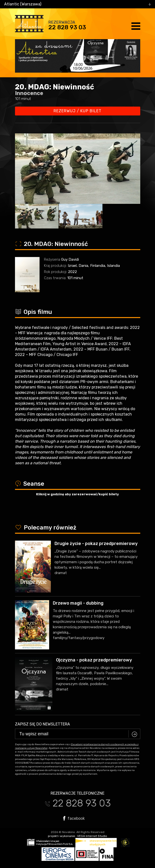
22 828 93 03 (67, 27)
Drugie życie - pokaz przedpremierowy (96, 544)
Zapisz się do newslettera (42, 724)
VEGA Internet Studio (92, 836)
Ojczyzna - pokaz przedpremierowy (94, 660)
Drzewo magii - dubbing (78, 603)
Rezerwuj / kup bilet (77, 111)
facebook (74, 818)
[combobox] (77, 4)
